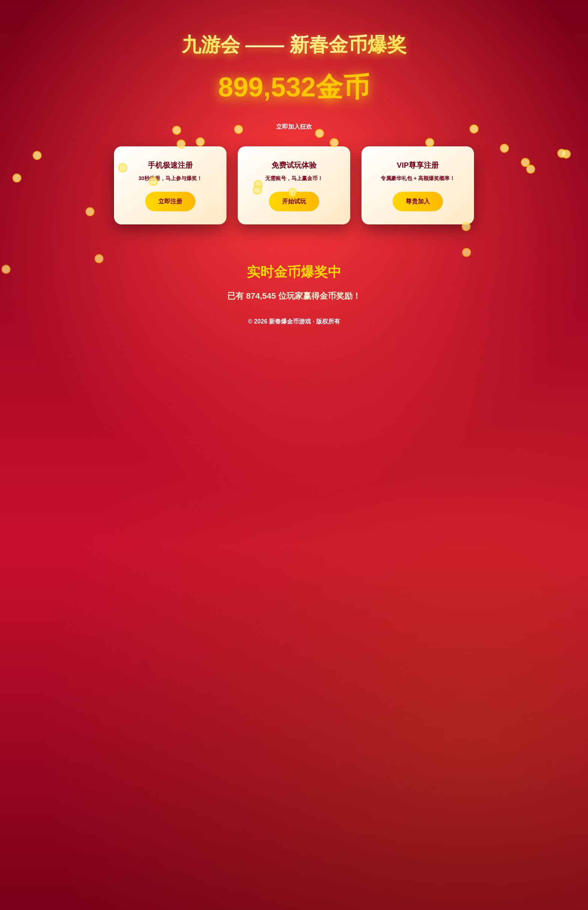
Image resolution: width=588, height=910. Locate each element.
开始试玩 (294, 201)
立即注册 (170, 201)
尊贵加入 (418, 201)
